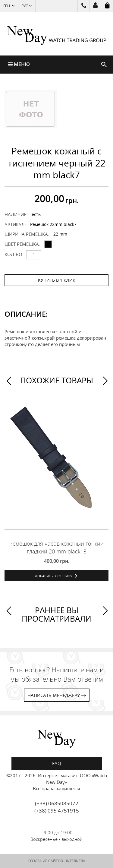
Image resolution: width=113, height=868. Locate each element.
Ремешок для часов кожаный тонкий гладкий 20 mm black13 (56, 547)
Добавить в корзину (54, 576)
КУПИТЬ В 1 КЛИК (57, 280)
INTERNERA (76, 861)
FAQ (57, 763)
